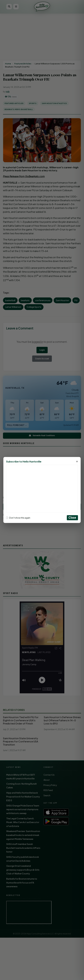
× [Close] (77, 462)
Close (72, 518)
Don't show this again (18, 518)
